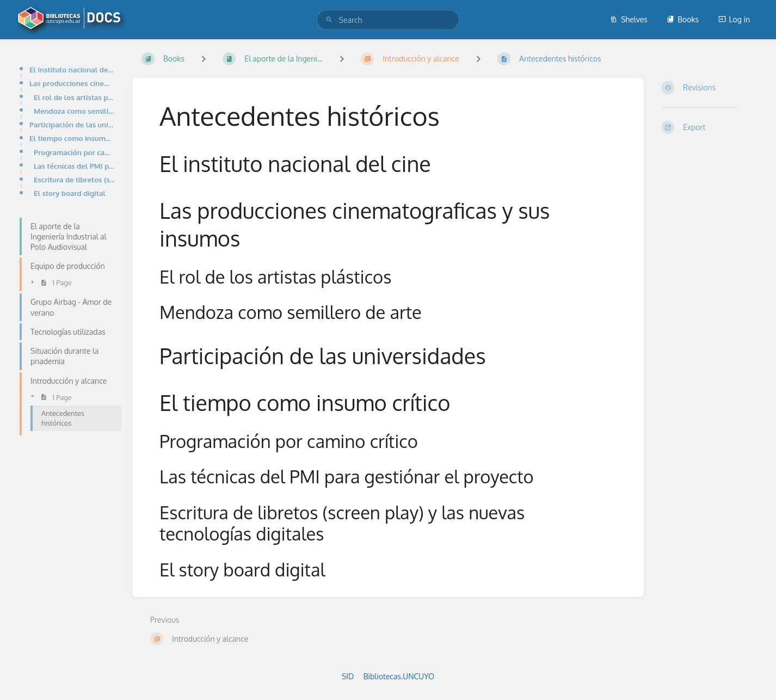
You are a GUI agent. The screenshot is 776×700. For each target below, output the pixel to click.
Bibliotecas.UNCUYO (399, 676)
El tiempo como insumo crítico (72, 138)
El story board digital (70, 193)
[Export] (710, 127)
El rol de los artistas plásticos (74, 97)
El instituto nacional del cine (72, 69)
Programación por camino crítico (74, 152)
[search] (388, 20)
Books (683, 19)
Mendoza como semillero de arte (74, 111)
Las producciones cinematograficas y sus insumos (72, 83)
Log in (734, 19)
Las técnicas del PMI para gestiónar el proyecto (74, 166)
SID (348, 676)
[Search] (329, 20)
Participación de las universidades (72, 124)
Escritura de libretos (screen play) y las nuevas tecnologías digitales (74, 179)
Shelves (629, 19)
